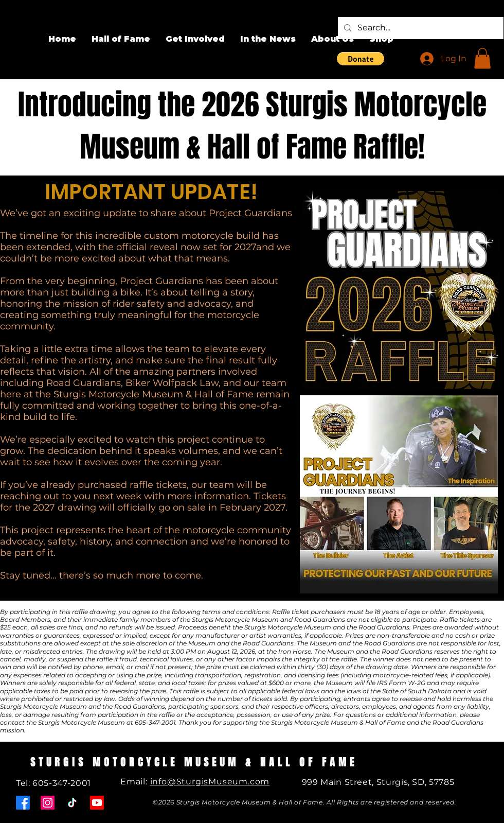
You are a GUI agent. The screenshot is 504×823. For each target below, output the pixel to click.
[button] (361, 59)
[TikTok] (72, 803)
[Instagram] (48, 803)
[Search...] (420, 28)
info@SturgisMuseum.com (210, 782)
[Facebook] (23, 803)
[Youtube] (97, 803)
